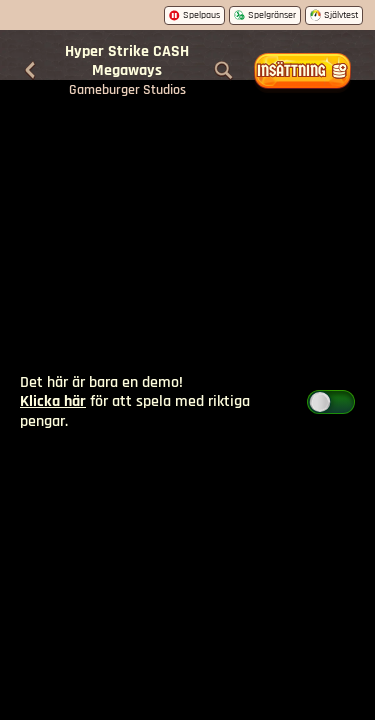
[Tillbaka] (30, 71)
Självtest (334, 15)
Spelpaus (194, 15)
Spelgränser (265, 15)
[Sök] (224, 71)
